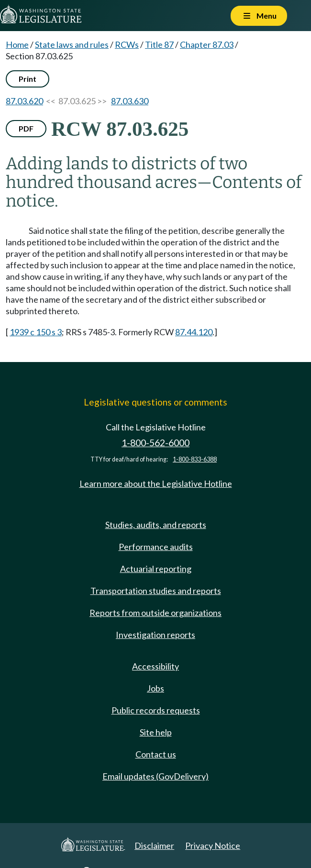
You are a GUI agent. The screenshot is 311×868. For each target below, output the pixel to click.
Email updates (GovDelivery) (155, 776)
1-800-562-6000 (155, 443)
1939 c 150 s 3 (36, 332)
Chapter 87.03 (207, 44)
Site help (156, 732)
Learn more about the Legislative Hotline (156, 483)
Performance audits (156, 547)
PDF (26, 128)
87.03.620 (24, 101)
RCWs (127, 44)
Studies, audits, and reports (156, 525)
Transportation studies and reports (156, 591)
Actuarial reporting (156, 569)
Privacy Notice (213, 846)
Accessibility (155, 666)
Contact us (156, 754)
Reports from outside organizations (155, 613)
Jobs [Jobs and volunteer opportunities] (155, 688)
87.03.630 (130, 101)
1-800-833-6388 (195, 459)
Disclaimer (154, 846)
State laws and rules (72, 44)
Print (28, 79)
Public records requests (156, 710)
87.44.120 (194, 332)
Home (17, 44)
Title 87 (159, 44)
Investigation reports (155, 635)
